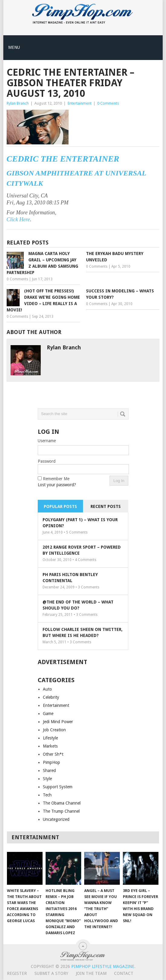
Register (17, 973)
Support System (58, 787)
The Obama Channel (62, 803)
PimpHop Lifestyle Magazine (103, 966)
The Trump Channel (61, 811)
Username (47, 441)
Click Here (18, 219)
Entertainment (80, 103)
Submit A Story (51, 973)
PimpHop (51, 762)
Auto (47, 689)
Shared (49, 770)
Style (47, 779)
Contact (124, 973)
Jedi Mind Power (58, 722)
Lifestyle (50, 738)
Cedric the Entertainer (63, 159)
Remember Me (56, 479)
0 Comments (108, 103)
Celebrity (51, 697)
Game (48, 714)
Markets (50, 746)
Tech (47, 795)
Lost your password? (57, 485)
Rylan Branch (18, 103)
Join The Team (91, 973)
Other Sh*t (53, 754)
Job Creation (54, 730)
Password (47, 461)
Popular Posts (60, 506)
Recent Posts (106, 506)
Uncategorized (56, 819)
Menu (14, 47)
